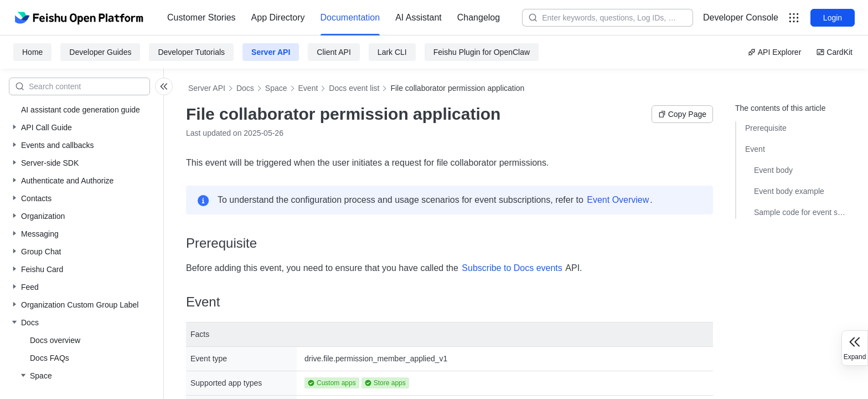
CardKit (835, 52)
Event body (773, 170)
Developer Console (741, 17)
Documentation (350, 17)
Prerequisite (766, 128)
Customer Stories (201, 17)
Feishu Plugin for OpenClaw (482, 52)
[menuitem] (201, 18)
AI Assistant (418, 17)
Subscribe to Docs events (512, 268)
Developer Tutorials (191, 52)
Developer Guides (100, 52)
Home (32, 52)
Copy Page (682, 114)
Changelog (479, 17)
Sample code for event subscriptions (800, 212)
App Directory (278, 17)
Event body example (789, 191)
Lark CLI (392, 52)
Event (308, 88)
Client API (334, 52)
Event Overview (618, 200)
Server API (271, 52)
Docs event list (354, 88)
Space (276, 88)
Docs (245, 88)
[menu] (334, 18)
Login (833, 18)
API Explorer (775, 52)
